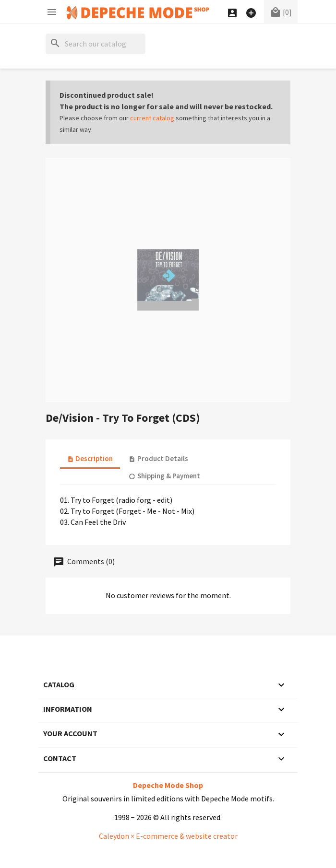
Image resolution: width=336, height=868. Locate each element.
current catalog (152, 118)
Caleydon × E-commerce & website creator (168, 836)
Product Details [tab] (158, 458)
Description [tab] (90, 458)
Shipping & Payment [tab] (164, 476)
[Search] (96, 44)
